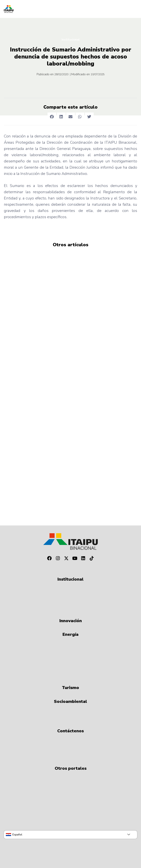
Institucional (71, 40)
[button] (52, 117)
